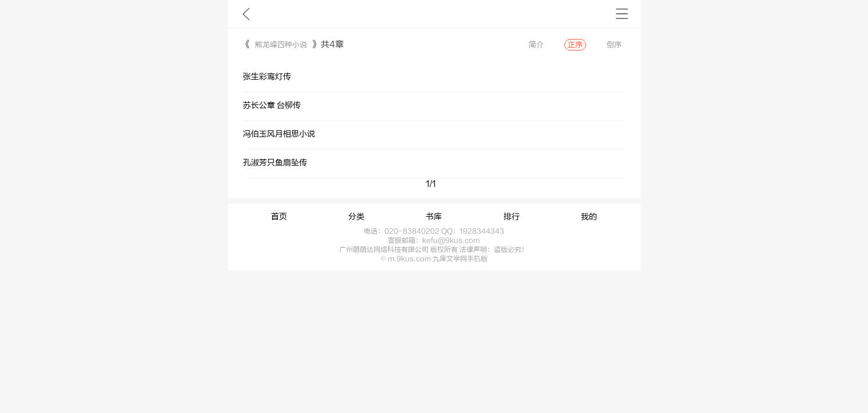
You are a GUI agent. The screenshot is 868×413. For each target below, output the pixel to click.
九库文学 (246, 14)
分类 (356, 217)
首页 (279, 217)
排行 (512, 217)
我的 (589, 217)
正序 (575, 45)
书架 (622, 14)
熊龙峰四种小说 (281, 45)
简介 (536, 45)
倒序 (614, 45)
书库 (434, 217)
